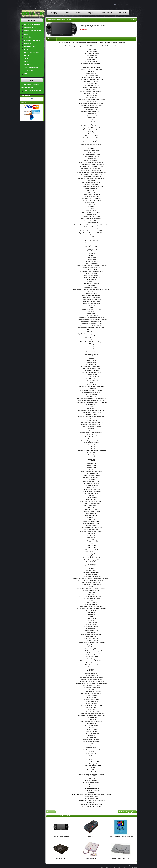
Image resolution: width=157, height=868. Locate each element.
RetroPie (27, 55)
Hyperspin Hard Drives (32, 40)
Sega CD (91, 836)
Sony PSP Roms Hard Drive (61, 836)
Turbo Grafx (28, 71)
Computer (28, 37)
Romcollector (116, 867)
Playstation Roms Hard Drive (121, 858)
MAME (27, 49)
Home (49, 20)
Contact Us (122, 13)
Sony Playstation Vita (64, 20)
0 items (128, 5)
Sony (54, 20)
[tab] (52, 39)
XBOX (26, 74)
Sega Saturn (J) (91, 858)
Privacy (124, 867)
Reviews (113, 866)
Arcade (66, 13)
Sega (26, 58)
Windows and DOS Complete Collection (121, 836)
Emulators (79, 13)
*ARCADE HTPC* (30, 28)
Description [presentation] (52, 39)
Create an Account (106, 13)
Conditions (133, 867)
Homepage (54, 13)
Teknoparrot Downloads (33, 91)
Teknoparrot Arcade (31, 68)
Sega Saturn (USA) (61, 858)
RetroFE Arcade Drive (32, 52)
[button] (127, 812)
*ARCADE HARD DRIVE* (33, 25)
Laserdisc (28, 43)
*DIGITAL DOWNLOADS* (33, 31)
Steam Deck (28, 65)
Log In (91, 13)
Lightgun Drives (30, 46)
